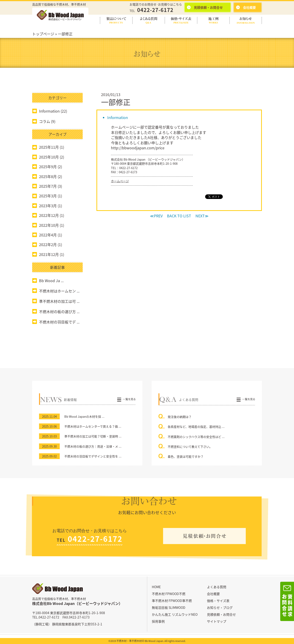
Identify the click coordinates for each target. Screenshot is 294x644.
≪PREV (156, 216)
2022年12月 (49, 215)
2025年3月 (48, 196)
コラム (45, 121)
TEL (151, 11)
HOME (156, 587)
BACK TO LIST (179, 216)
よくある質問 (217, 587)
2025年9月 (48, 167)
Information (118, 117)
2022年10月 (49, 225)
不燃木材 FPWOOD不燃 (169, 594)
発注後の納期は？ (180, 417)
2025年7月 (48, 186)
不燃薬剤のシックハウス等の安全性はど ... (196, 437)
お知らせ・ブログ (220, 607)
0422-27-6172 (128, 168)
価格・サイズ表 (218, 601)
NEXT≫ (202, 216)
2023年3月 (48, 206)
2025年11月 (49, 147)
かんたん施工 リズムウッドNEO (175, 614)
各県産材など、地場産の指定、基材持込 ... (196, 427)
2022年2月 (48, 244)
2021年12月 (49, 254)
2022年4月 (48, 235)
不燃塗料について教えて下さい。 (190, 447)
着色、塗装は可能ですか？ (186, 456)
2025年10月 (49, 157)
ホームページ (120, 181)
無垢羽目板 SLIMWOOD (169, 607)
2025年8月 (48, 176)
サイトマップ (217, 621)
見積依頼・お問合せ (221, 614)
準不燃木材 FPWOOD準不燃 (172, 601)
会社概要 (213, 594)
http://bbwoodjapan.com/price (138, 148)
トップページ (43, 34)
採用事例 (158, 621)
